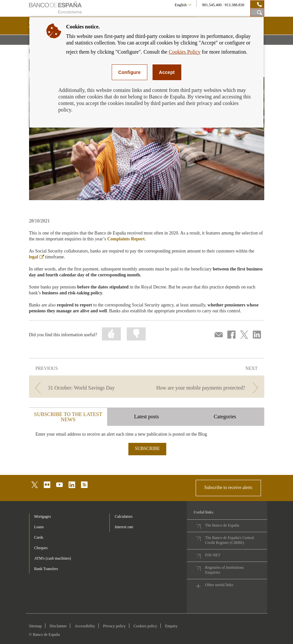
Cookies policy (145, 626)
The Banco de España (222, 525)
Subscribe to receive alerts (228, 487)
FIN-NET (213, 555)
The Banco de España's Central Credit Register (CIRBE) (229, 540)
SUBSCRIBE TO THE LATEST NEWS (68, 417)
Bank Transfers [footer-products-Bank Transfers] (46, 569)
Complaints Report (126, 239)
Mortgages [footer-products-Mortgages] (43, 516)
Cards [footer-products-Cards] (39, 537)
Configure (130, 72)
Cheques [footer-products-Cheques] (41, 548)
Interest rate (124, 527)
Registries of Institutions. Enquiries (225, 570)
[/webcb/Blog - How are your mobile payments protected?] (206, 388)
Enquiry (171, 626)
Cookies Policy (184, 52)
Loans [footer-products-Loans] (39, 527)
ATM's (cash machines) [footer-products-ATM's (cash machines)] (53, 558)
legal (37, 257)
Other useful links (219, 585)
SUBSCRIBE (147, 449)
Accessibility (85, 626)
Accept (167, 72)
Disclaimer (58, 626)
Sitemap (35, 626)
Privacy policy (114, 626)
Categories (225, 417)
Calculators (124, 516)
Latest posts (146, 417)
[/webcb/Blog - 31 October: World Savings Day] (87, 388)
